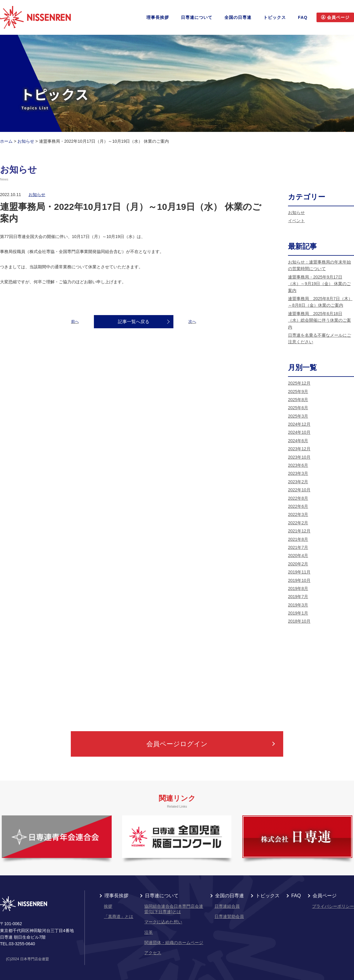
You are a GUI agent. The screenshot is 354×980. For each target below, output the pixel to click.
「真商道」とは (118, 916)
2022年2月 (298, 523)
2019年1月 (298, 613)
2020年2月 (298, 564)
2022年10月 (299, 490)
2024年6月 (298, 441)
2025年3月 (298, 416)
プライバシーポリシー (333, 906)
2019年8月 (298, 588)
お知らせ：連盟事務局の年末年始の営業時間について (319, 265)
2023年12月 (299, 449)
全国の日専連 (238, 17)
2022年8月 (298, 498)
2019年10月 (299, 580)
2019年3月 (298, 605)
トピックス (275, 17)
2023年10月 (299, 457)
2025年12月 (299, 383)
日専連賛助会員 (229, 916)
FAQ (303, 17)
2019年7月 (298, 597)
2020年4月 (298, 556)
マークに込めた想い (163, 922)
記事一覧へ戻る (134, 322)
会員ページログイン (177, 744)
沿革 (148, 932)
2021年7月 (298, 547)
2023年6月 (298, 465)
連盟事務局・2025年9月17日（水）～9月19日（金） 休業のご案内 (319, 284)
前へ (75, 322)
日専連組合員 (227, 906)
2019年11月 (299, 572)
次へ (192, 322)
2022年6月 (298, 506)
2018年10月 (299, 621)
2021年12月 (299, 531)
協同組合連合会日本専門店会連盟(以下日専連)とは (174, 909)
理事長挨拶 (158, 17)
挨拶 (108, 906)
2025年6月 (298, 408)
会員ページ (325, 896)
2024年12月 (299, 424)
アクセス (153, 953)
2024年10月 (299, 432)
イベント (296, 221)
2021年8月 (298, 539)
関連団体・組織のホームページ (174, 943)
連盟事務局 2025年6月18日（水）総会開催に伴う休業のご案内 (319, 320)
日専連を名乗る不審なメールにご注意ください (319, 338)
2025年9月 (298, 392)
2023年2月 (298, 482)
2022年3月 (298, 514)
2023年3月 (298, 473)
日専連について (197, 17)
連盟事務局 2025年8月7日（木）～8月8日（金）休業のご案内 (320, 302)
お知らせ (37, 195)
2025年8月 (298, 400)
